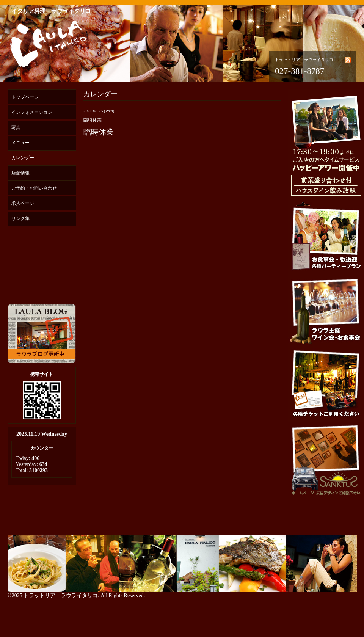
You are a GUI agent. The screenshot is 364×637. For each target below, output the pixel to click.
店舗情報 (20, 173)
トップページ (25, 97)
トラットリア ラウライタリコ (61, 595)
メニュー (20, 143)
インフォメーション (32, 112)
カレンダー (23, 158)
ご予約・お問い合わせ (34, 188)
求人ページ (23, 203)
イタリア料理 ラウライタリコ (51, 11)
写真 (16, 127)
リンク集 (20, 218)
